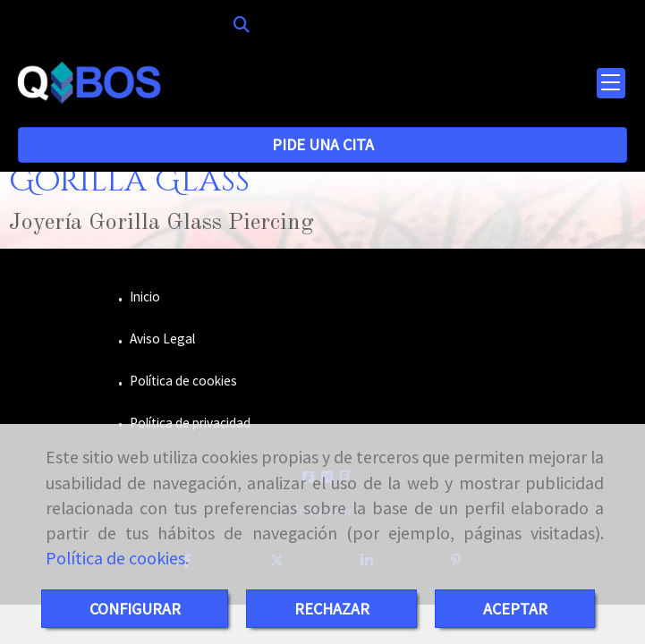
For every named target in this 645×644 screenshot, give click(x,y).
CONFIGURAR (135, 609)
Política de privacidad (189, 423)
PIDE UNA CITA (323, 144)
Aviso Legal (161, 339)
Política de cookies (115, 558)
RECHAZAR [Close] (332, 609)
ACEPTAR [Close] (515, 609)
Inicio (144, 297)
